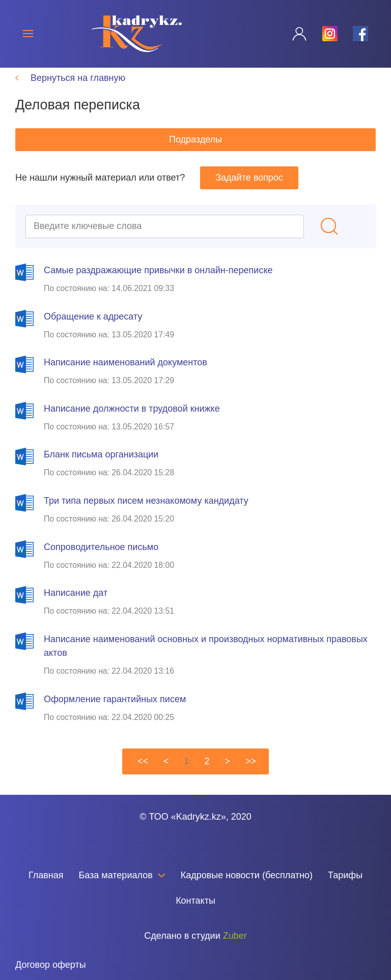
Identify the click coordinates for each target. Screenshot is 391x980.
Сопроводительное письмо (101, 559)
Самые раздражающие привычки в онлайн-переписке (158, 282)
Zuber (235, 947)
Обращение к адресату (93, 328)
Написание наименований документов (125, 374)
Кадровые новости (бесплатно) (247, 887)
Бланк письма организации (101, 466)
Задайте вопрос (249, 189)
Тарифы (345, 887)
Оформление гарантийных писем (115, 711)
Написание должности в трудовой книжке (132, 420)
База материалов (122, 887)
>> (251, 773)
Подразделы (195, 151)
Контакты (195, 912)
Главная (46, 887)
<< (143, 773)
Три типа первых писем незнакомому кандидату (146, 512)
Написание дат (76, 604)
